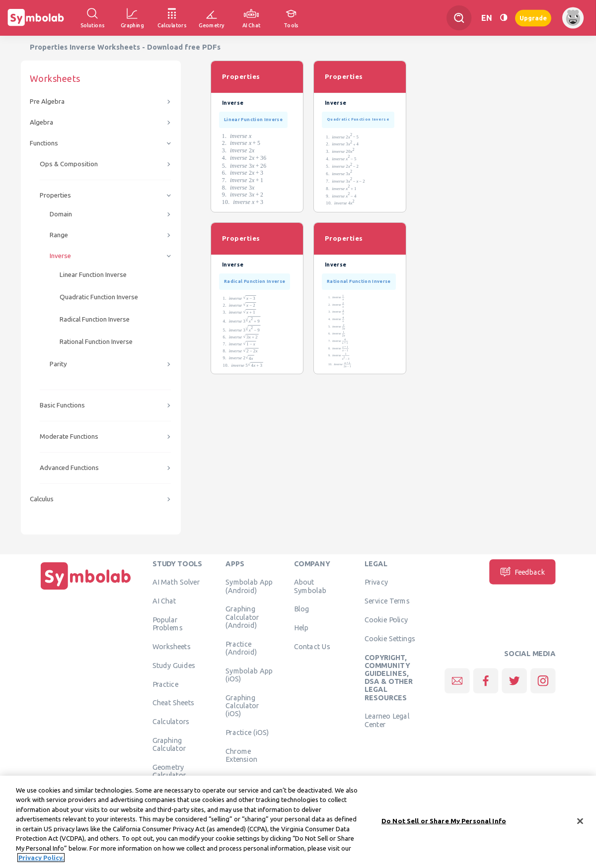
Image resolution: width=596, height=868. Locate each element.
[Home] (86, 590)
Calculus (42, 499)
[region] (298, 822)
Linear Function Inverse (93, 275)
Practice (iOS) (247, 732)
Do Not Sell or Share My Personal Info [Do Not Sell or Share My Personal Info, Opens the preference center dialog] (444, 821)
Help (301, 628)
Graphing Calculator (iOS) (242, 705)
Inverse (60, 256)
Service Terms (387, 601)
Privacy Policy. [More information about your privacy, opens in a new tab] (41, 858)
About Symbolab (310, 586)
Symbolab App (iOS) (249, 674)
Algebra (41, 122)
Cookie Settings (390, 638)
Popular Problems (168, 623)
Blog (301, 609)
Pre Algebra (47, 101)
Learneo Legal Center (387, 720)
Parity (58, 364)
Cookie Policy (386, 619)
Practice (165, 684)
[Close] (580, 821)
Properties (55, 195)
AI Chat (164, 601)
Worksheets (172, 646)
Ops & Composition (69, 164)
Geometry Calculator (169, 771)
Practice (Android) (241, 648)
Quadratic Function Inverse (99, 297)
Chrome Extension (241, 755)
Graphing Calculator (169, 744)
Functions (44, 143)
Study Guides (174, 665)
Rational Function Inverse (96, 342)
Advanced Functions (69, 468)
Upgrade (533, 18)
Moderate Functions (69, 436)
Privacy (376, 582)
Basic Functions (62, 405)
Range (59, 235)
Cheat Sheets (174, 703)
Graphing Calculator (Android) (242, 617)
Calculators (171, 722)
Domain (61, 214)
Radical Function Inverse (95, 319)
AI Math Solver (176, 582)
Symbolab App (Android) (249, 586)
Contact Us (312, 646)
